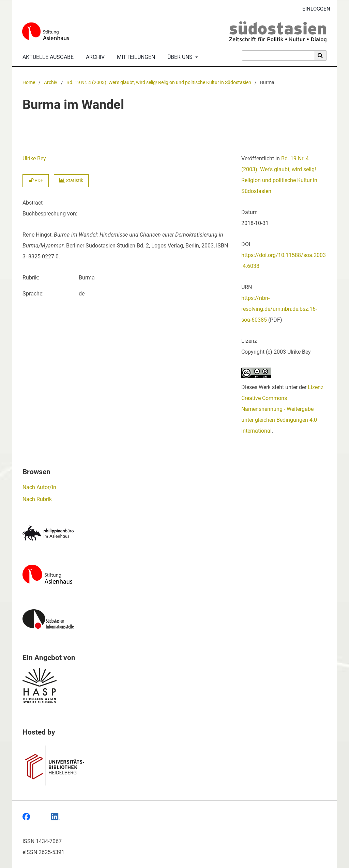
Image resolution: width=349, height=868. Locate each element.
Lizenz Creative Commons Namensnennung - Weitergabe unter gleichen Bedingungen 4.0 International (282, 409)
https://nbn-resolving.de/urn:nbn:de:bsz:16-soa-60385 (279, 309)
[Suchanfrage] (278, 55)
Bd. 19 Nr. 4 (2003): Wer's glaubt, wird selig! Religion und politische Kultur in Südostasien (159, 83)
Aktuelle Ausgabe (47, 57)
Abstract (33, 203)
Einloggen (314, 9)
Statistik (71, 181)
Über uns (179, 57)
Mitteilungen (135, 57)
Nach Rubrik (37, 499)
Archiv (94, 57)
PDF (36, 181)
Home (29, 83)
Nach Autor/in (39, 487)
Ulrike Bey (34, 158)
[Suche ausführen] (320, 55)
